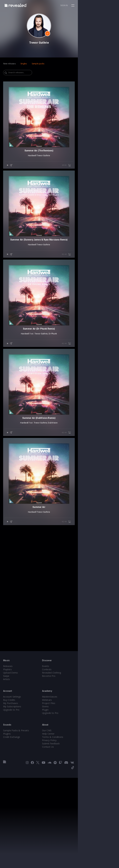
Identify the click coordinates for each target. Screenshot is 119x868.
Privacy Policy (70, 835)
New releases (9, 64)
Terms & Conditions (73, 832)
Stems (66, 802)
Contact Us (69, 842)
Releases (8, 761)
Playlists (7, 765)
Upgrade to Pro (11, 805)
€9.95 (108, 206)
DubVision (73, 587)
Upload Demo (11, 768)
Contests (67, 765)
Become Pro (69, 771)
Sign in (105, 5)
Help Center (69, 829)
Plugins (7, 829)
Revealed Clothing (72, 768)
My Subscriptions (12, 802)
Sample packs (38, 64)
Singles (24, 64)
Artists (6, 774)
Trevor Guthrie (64, 196)
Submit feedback (72, 839)
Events (66, 761)
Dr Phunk (73, 457)
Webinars (68, 795)
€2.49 (108, 336)
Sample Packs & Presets (16, 826)
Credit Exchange (12, 832)
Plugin (66, 805)
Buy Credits (9, 795)
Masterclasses (70, 792)
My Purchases (11, 798)
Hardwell (53, 196)
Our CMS (67, 826)
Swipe (6, 771)
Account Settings (12, 792)
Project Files (69, 798)
